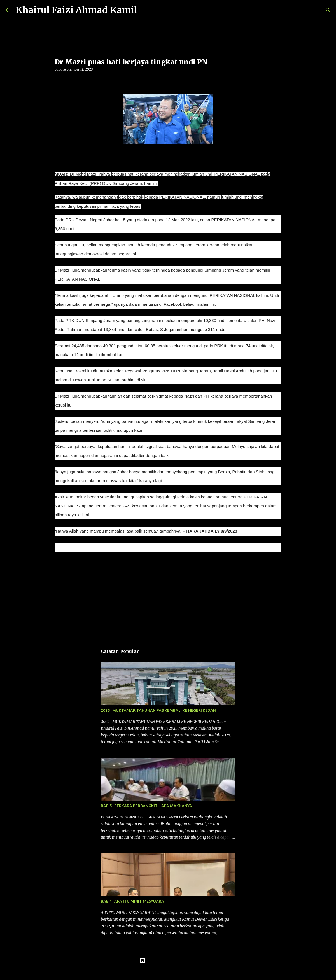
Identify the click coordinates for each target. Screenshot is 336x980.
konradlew (179, 972)
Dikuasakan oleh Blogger (168, 961)
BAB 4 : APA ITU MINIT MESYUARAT (134, 901)
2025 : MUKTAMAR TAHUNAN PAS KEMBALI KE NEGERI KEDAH (158, 710)
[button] (58, 81)
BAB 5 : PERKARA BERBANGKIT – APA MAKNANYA (146, 806)
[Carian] (145, 10)
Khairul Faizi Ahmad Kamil (76, 10)
